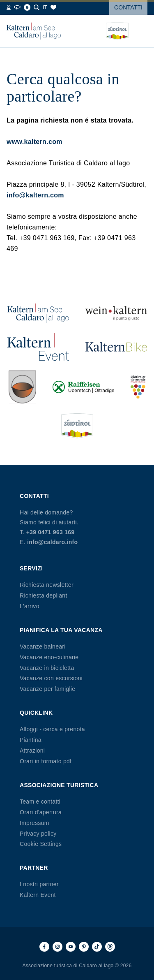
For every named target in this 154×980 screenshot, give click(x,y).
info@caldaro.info (52, 542)
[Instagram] (57, 947)
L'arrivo (30, 606)
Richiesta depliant (44, 595)
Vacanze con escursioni (51, 678)
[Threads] (110, 947)
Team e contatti (40, 802)
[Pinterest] (84, 947)
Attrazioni (32, 751)
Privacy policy (38, 834)
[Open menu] (141, 31)
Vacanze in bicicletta (47, 668)
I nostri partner (39, 884)
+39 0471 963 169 (51, 532)
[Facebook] (44, 947)
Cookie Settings (41, 844)
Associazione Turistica (59, 785)
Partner (34, 868)
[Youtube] (71, 947)
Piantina (31, 740)
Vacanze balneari (43, 646)
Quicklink (36, 713)
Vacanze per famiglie (47, 689)
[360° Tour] (17, 7)
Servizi (31, 568)
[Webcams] (9, 7)
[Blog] (27, 7)
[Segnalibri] (53, 7)
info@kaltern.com (35, 195)
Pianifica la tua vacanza (61, 630)
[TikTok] (97, 947)
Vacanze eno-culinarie (49, 657)
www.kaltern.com (34, 142)
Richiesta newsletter (47, 585)
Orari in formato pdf (46, 761)
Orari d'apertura (41, 812)
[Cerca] (37, 7)
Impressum (34, 823)
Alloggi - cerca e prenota (52, 729)
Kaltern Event (38, 895)
